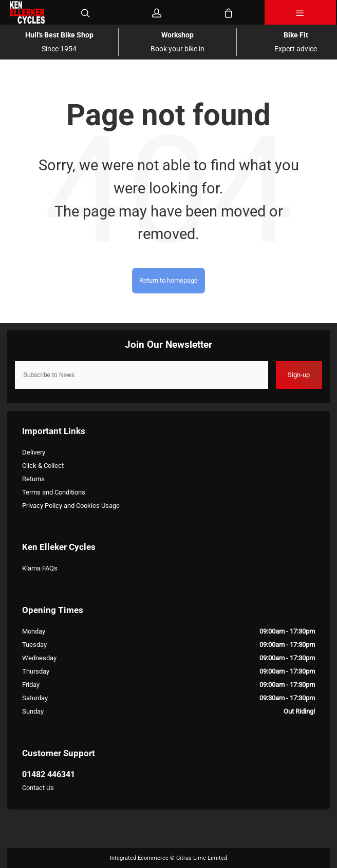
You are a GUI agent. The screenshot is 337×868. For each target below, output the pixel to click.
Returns (33, 479)
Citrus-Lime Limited (202, 858)
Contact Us (38, 788)
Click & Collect (43, 466)
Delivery (34, 452)
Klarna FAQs (40, 568)
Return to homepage (168, 280)
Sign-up (299, 375)
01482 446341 (49, 774)
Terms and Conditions (54, 492)
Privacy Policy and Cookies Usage (71, 506)
